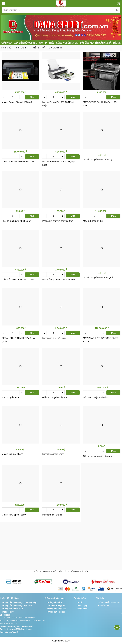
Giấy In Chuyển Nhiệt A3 (54, 397)
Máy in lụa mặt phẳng (13, 453)
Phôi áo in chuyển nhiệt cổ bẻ (16, 220)
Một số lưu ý (8, 611)
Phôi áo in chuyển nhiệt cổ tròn (58, 220)
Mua (32, 97)
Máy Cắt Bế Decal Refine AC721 (18, 161)
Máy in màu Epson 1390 (14, 514)
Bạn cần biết (104, 605)
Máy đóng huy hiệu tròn (54, 337)
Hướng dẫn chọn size (56, 608)
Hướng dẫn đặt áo (55, 601)
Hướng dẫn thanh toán (13, 608)
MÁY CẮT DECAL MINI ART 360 (18, 279)
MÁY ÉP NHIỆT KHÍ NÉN (95, 397)
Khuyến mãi (82, 608)
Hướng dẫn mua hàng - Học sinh (17, 605)
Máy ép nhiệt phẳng (52, 514)
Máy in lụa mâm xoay (53, 453)
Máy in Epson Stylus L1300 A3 (17, 102)
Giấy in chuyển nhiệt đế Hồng (98, 159)
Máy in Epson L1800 (93, 220)
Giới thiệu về (104, 601)
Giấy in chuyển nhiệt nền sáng (98, 455)
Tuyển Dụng (82, 605)
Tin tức (80, 601)
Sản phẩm (21, 48)
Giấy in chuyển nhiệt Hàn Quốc (98, 277)
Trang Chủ (6, 48)
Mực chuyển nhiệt (11, 397)
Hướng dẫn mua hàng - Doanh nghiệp (19, 601)
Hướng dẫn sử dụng (56, 611)
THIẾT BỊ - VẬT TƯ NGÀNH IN (47, 48)
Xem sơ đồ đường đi (9, 631)
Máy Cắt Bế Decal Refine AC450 (58, 279)
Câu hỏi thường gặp (56, 605)
